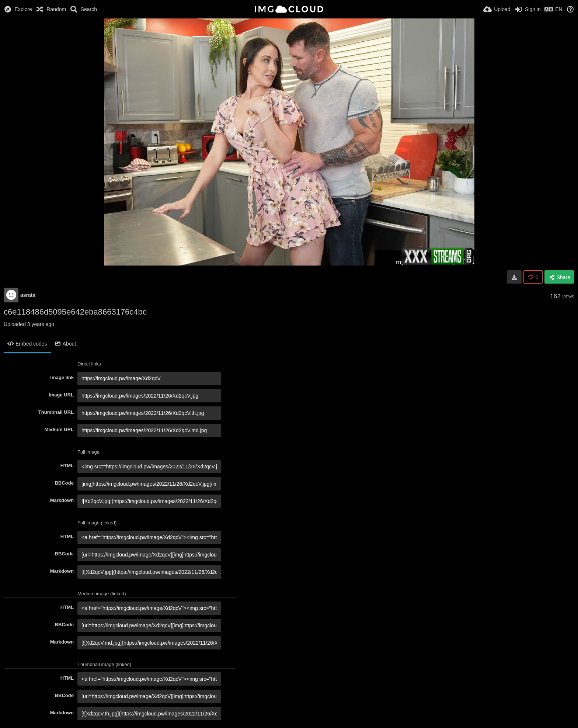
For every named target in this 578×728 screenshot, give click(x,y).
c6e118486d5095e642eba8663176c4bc (75, 312)
